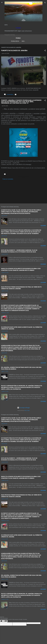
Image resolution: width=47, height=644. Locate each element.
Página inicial (11, 41)
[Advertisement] (24, 191)
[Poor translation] (5, 621)
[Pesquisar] (45, 3)
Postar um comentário (8, 179)
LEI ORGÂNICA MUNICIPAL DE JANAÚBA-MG (29, 41)
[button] (45, 51)
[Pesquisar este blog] (24, 35)
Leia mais (43, 226)
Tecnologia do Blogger (24, 408)
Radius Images (27, 411)
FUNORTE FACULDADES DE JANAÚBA (14, 51)
